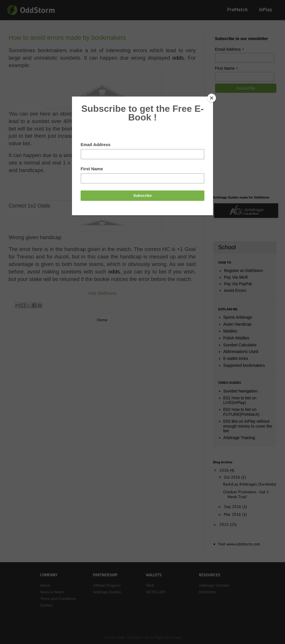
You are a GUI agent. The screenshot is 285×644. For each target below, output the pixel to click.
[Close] (212, 98)
